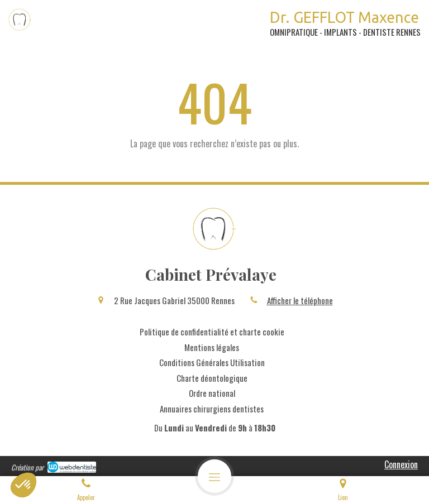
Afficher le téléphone (300, 301)
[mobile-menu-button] (214, 476)
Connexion (401, 464)
